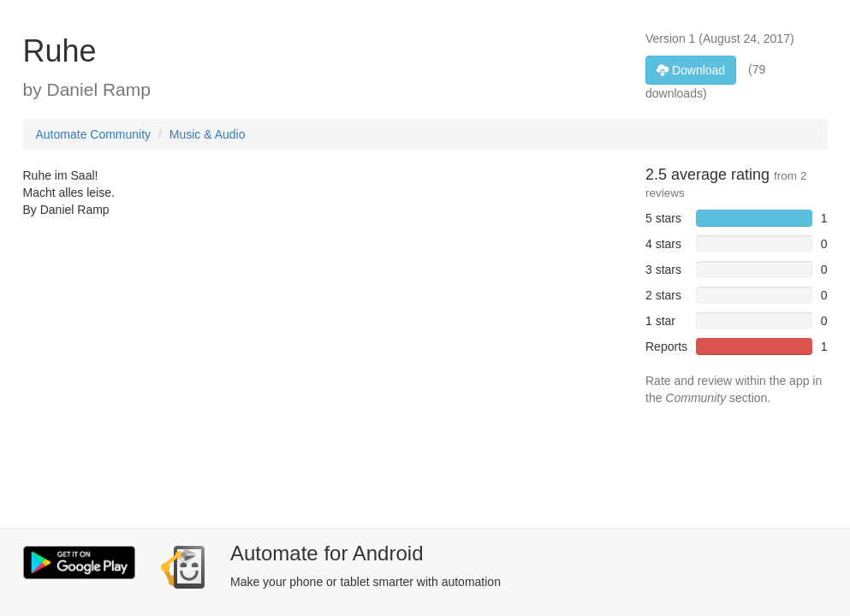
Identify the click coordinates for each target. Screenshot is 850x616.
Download (691, 70)
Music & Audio (208, 134)
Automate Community (94, 134)
